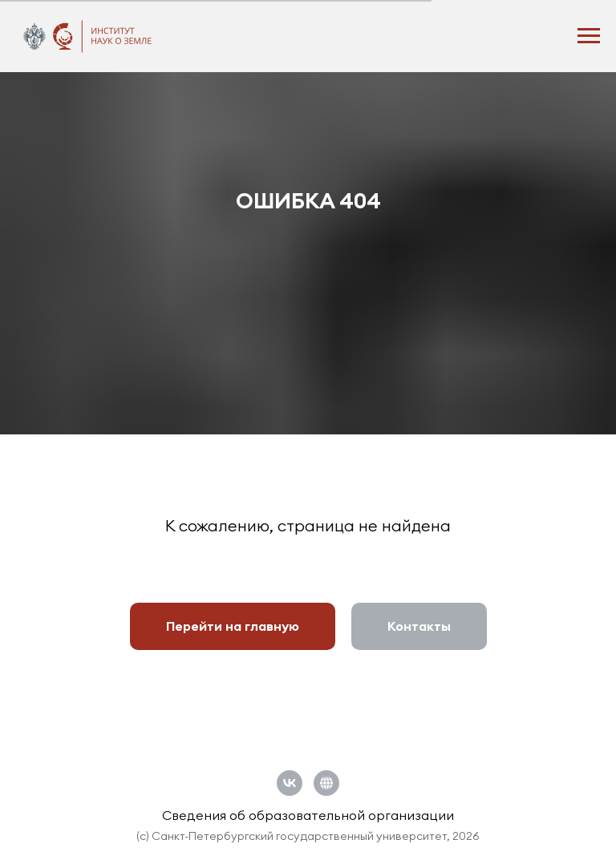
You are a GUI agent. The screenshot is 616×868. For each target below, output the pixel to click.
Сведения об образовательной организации (308, 815)
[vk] (290, 783)
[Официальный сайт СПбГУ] (326, 783)
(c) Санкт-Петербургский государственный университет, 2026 (308, 836)
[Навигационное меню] (589, 36)
